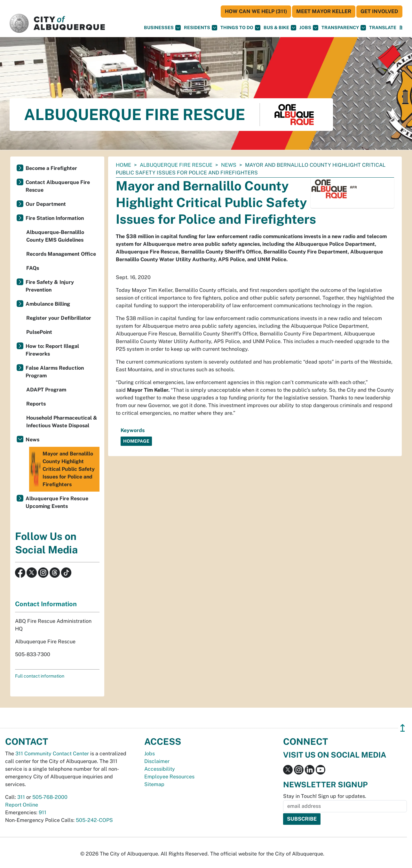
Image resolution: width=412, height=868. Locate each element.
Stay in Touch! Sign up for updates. (325, 796)
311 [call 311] (21, 797)
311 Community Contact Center (52, 754)
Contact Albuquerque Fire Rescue (58, 186)
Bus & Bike (280, 28)
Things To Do (240, 28)
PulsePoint (39, 332)
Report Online (22, 805)
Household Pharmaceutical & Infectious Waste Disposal (62, 422)
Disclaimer (157, 761)
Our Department (46, 204)
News (229, 165)
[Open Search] (401, 28)
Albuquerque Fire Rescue (176, 165)
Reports (36, 404)
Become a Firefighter (51, 168)
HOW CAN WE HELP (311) (256, 11)
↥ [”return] (403, 728)
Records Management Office (61, 254)
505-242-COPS (94, 820)
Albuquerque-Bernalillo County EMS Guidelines (55, 236)
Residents (201, 28)
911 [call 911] (43, 812)
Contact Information (46, 604)
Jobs (309, 28)
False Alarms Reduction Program (55, 372)
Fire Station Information (55, 218)
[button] (383, 28)
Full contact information (40, 676)
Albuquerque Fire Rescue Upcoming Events (57, 502)
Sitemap (154, 784)
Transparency (344, 28)
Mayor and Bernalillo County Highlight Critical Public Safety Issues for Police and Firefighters (63, 469)
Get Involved (379, 11)
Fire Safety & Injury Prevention (50, 286)
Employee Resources (169, 777)
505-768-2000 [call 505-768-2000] (50, 797)
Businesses (162, 28)
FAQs (33, 268)
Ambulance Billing (48, 304)
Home (123, 165)
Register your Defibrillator (59, 318)
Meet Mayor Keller (324, 11)
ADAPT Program (46, 390)
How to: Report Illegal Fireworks (52, 350)
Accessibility (160, 769)
